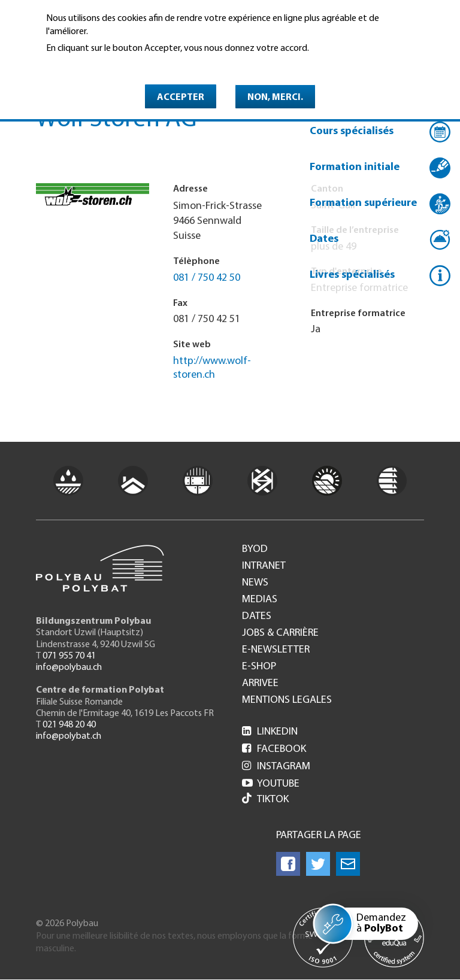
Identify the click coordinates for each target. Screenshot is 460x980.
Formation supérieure (363, 203)
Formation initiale (355, 167)
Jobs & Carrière (280, 633)
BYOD (255, 550)
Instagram (276, 767)
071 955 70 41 (69, 656)
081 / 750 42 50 (207, 278)
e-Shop (259, 667)
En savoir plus (77, 65)
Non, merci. (275, 98)
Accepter (181, 98)
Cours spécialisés (352, 131)
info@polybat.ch (69, 736)
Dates (324, 239)
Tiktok (265, 800)
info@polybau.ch (69, 668)
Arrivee (260, 684)
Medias (260, 600)
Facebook (274, 749)
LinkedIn (270, 732)
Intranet (264, 566)
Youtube (271, 784)
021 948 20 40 (69, 725)
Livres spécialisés (352, 275)
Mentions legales (287, 700)
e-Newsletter (276, 650)
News (255, 583)
